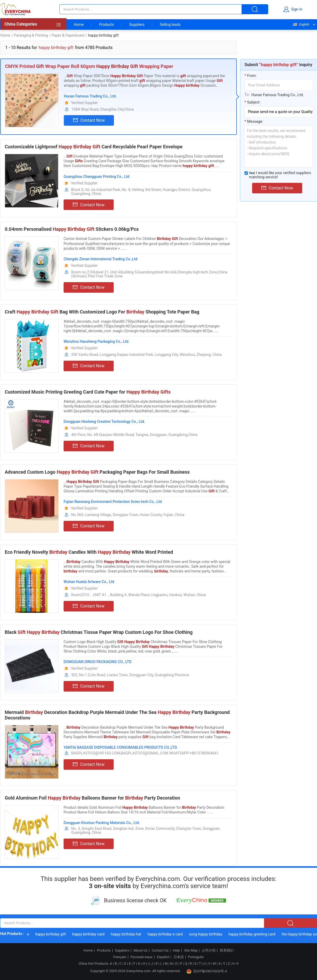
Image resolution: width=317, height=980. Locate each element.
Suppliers (137, 24)
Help (176, 950)
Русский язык (142, 957)
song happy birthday (208, 934)
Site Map (191, 950)
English (301, 24)
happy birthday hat (128, 934)
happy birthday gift (53, 934)
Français (120, 957)
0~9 (235, 964)
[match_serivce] (246, 173)
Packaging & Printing (31, 35)
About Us (140, 950)
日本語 (179, 957)
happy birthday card (91, 934)
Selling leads (170, 24)
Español (163, 957)
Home (79, 24)
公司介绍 (209, 950)
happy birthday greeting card (254, 934)
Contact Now (89, 120)
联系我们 (227, 950)
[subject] (279, 112)
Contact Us (160, 950)
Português (196, 957)
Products (107, 24)
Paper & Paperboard (68, 35)
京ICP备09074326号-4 (207, 971)
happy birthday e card (167, 934)
